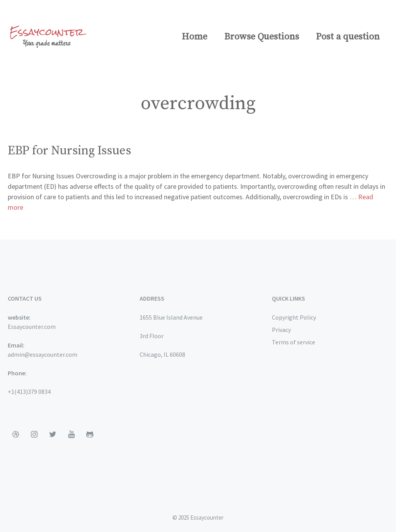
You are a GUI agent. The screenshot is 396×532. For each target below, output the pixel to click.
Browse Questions (262, 37)
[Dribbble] (15, 434)
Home (195, 37)
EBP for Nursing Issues (69, 151)
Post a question (348, 37)
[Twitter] (53, 434)
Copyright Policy (294, 317)
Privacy (281, 330)
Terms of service (294, 342)
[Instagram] (34, 434)
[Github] (90, 434)
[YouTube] (71, 434)
